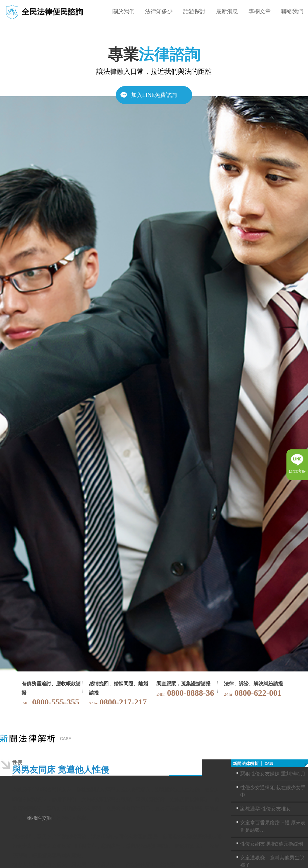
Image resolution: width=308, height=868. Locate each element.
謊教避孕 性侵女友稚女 (265, 809)
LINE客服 (297, 471)
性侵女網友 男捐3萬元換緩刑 (272, 844)
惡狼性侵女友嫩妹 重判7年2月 (273, 774)
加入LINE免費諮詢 (154, 95)
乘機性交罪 (39, 818)
